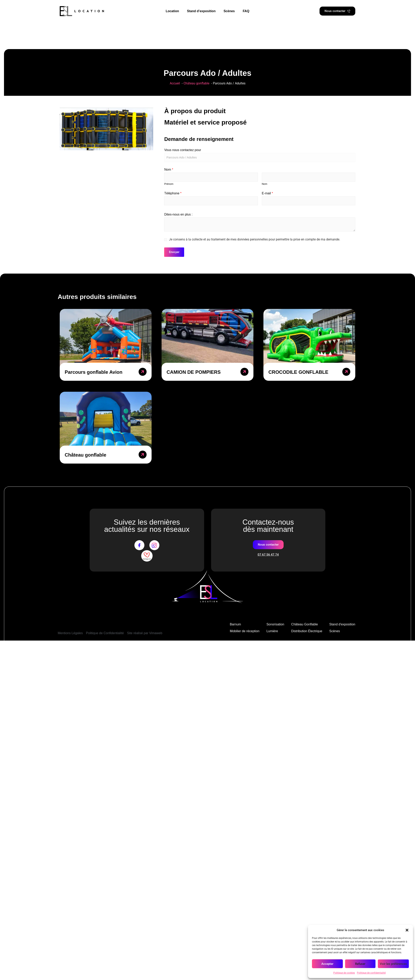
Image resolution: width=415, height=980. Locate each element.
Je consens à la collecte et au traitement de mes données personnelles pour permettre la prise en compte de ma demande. (255, 239)
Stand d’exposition (201, 11)
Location (172, 11)
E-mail (267, 193)
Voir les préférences (393, 964)
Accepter (327, 964)
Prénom (169, 184)
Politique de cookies (344, 973)
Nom (169, 170)
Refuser (360, 964)
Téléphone (173, 193)
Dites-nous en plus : (178, 214)
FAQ (246, 11)
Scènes (229, 11)
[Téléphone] (211, 201)
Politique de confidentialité (371, 973)
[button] (407, 930)
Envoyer (174, 252)
